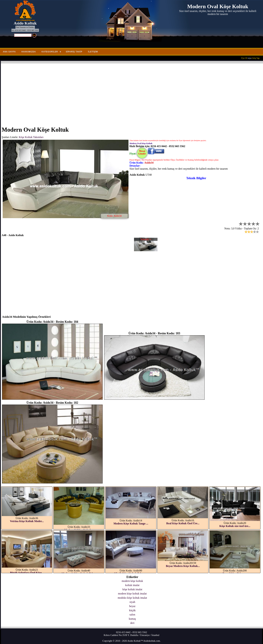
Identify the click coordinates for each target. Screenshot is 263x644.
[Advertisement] (102, 93)
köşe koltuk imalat (132, 589)
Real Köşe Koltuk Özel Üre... (183, 523)
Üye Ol (244, 58)
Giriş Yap (256, 58)
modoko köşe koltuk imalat (132, 598)
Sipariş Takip (74, 52)
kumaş (132, 619)
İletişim (93, 52)
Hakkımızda (29, 52)
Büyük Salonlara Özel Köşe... (27, 573)
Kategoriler (50, 52)
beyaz (132, 606)
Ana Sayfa (9, 52)
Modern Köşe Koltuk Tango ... (131, 524)
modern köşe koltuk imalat (132, 594)
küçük (132, 610)
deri (132, 623)
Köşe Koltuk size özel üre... (235, 526)
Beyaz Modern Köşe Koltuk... (183, 566)
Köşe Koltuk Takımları (31, 137)
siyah (132, 602)
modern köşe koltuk (132, 581)
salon (132, 615)
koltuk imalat (132, 585)
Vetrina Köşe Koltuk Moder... (27, 521)
